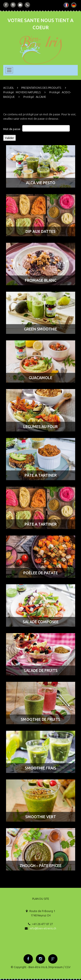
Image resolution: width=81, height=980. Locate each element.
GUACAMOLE (40, 378)
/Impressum (55, 967)
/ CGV (67, 967)
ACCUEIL (9, 88)
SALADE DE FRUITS (41, 670)
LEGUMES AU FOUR (40, 426)
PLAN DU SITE (41, 899)
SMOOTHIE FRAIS (40, 768)
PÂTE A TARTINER (41, 475)
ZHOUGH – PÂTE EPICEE (41, 866)
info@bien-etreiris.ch (43, 928)
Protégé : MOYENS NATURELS (22, 92)
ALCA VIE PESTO (41, 183)
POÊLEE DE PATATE (41, 573)
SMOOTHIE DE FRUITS (40, 719)
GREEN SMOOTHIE (40, 329)
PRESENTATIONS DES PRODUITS (41, 88)
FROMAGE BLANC (41, 280)
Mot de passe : (37, 128)
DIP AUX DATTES (40, 231)
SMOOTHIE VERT (41, 817)
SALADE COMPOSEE (41, 622)
